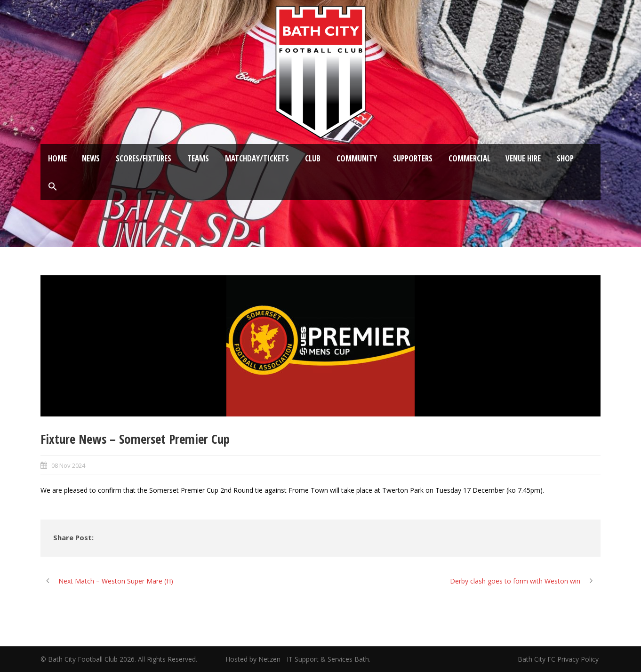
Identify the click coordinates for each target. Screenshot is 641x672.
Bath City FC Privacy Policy (559, 659)
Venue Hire (523, 158)
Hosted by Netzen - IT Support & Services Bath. (298, 659)
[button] (53, 187)
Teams (198, 158)
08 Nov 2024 (68, 465)
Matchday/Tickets (257, 158)
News (91, 158)
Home (57, 158)
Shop (565, 158)
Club (313, 158)
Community (357, 158)
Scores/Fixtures (144, 158)
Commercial (469, 158)
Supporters (413, 158)
